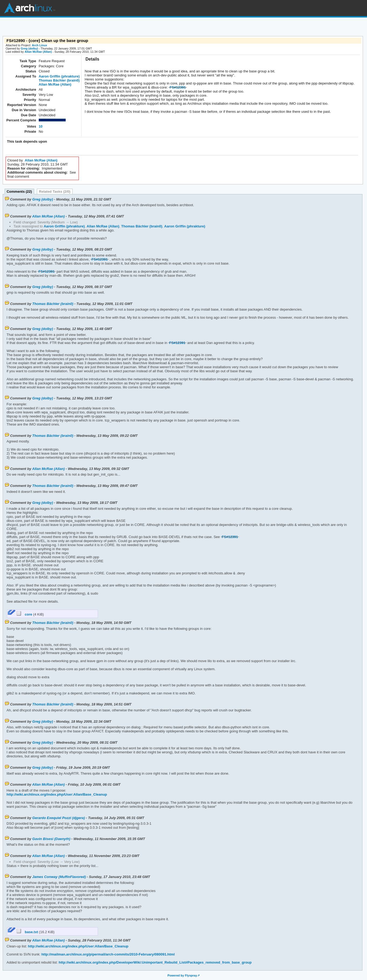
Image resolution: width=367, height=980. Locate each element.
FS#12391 (178, 87)
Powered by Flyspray (182, 975)
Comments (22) (19, 192)
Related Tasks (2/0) (55, 192)
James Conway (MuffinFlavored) (59, 877)
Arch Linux (30, 8)
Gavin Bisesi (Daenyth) (51, 839)
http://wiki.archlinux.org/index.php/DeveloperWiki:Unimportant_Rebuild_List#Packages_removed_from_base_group (155, 962)
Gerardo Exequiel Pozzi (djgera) (59, 818)
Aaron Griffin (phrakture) (59, 76)
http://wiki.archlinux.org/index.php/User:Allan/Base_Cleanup (57, 794)
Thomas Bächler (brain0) (59, 80)
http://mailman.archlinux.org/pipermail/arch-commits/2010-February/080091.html (107, 954)
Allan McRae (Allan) (38, 52)
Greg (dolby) (29, 48)
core (25, 614)
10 (41, 126)
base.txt (28, 932)
